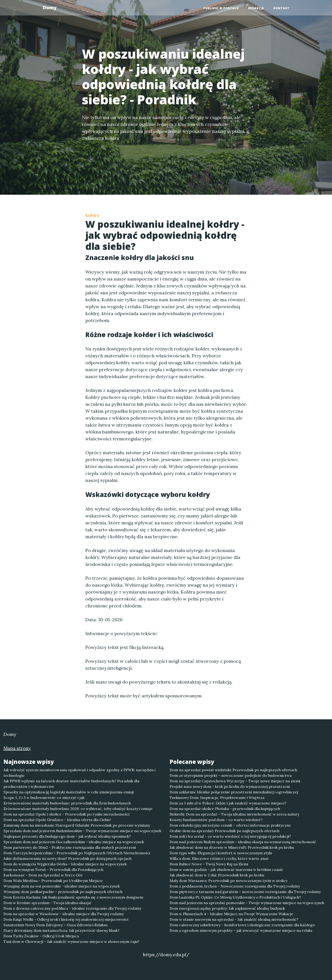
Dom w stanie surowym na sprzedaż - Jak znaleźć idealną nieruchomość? (234, 919)
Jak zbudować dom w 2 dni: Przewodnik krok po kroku (217, 875)
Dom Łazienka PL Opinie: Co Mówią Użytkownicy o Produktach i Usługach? (235, 897)
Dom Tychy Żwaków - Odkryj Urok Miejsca (41, 936)
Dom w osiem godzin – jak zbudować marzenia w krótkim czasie (226, 869)
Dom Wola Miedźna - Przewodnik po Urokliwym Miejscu (53, 881)
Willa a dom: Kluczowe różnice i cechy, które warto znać (219, 858)
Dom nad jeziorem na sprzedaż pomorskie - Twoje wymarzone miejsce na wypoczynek (247, 903)
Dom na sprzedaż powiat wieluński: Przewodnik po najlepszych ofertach (233, 770)
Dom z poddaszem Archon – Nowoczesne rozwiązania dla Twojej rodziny (235, 886)
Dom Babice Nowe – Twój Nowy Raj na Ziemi (209, 864)
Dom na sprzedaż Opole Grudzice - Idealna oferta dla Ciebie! (57, 820)
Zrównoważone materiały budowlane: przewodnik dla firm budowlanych (67, 803)
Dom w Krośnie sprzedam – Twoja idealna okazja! (47, 903)
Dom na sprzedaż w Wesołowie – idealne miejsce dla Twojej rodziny (64, 914)
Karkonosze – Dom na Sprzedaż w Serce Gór (43, 875)
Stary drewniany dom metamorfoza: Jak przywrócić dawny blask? (61, 930)
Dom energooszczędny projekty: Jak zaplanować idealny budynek (227, 908)
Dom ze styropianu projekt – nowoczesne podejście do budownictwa (231, 775)
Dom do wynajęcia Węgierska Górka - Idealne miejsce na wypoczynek (65, 864)
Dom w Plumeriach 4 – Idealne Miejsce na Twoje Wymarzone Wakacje (231, 914)
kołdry (92, 215)
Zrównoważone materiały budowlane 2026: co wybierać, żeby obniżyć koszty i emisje (78, 809)
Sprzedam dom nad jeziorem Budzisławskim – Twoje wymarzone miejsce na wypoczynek (82, 831)
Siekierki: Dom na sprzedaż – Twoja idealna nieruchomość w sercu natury (234, 814)
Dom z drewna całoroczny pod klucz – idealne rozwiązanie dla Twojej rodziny (72, 908)
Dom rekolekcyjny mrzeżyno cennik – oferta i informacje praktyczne (230, 825)
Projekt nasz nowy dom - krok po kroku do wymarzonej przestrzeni (230, 786)
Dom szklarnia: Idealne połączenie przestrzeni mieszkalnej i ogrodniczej (234, 792)
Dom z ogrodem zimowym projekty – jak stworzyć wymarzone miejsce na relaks (241, 930)
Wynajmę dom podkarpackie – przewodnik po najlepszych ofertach (63, 892)
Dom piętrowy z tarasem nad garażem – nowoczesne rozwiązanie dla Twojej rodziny (245, 892)
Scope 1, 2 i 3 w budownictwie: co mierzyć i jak (44, 798)
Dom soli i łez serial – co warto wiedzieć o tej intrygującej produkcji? (230, 836)
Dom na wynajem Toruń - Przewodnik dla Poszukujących (53, 869)
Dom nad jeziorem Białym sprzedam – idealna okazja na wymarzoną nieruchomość (243, 842)
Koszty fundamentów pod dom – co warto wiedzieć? (216, 820)
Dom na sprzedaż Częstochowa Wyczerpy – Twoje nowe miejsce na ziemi (235, 781)
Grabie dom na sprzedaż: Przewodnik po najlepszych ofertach (224, 831)
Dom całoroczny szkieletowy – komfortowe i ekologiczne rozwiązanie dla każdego (242, 925)
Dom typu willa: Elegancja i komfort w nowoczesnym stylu (221, 853)
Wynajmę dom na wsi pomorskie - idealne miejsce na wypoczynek (62, 886)
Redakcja (256, 8)
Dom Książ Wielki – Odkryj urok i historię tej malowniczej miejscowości (66, 919)
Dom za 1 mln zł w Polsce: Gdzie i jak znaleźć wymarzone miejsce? (228, 803)
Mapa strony (17, 748)
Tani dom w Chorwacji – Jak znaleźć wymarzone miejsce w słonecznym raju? (71, 941)
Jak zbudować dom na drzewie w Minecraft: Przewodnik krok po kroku (232, 847)
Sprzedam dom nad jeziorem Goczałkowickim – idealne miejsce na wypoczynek (74, 842)
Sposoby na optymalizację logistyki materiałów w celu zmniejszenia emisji (69, 792)
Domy (50, 7)
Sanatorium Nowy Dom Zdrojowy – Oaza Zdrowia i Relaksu (55, 925)
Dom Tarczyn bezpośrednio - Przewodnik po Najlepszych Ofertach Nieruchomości (77, 853)
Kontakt (281, 8)
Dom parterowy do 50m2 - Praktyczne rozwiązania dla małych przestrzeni (70, 847)
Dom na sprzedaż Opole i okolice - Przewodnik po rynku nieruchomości (66, 814)
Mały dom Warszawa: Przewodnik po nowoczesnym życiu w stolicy (229, 881)
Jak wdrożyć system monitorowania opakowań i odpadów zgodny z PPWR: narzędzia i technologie (79, 773)
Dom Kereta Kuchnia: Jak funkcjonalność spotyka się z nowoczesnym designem (73, 897)
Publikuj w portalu (221, 8)
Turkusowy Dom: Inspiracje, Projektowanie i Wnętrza (217, 798)
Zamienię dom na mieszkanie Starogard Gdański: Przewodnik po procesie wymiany (77, 825)
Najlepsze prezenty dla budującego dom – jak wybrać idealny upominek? (67, 836)
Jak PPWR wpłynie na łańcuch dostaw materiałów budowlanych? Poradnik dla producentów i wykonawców (71, 784)
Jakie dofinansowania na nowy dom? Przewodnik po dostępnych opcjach (67, 858)
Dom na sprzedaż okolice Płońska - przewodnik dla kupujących (225, 809)
